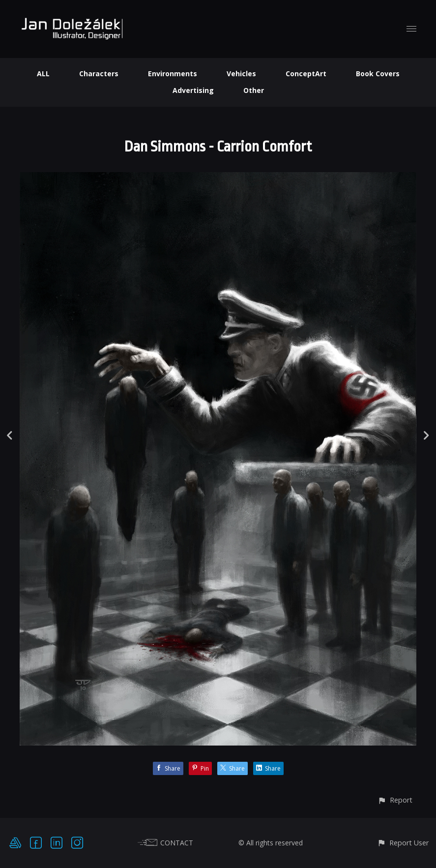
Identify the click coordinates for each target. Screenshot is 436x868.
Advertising (193, 90)
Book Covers (378, 74)
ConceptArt (306, 74)
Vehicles (241, 74)
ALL (43, 74)
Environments (173, 74)
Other (254, 90)
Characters (99, 74)
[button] (395, 800)
